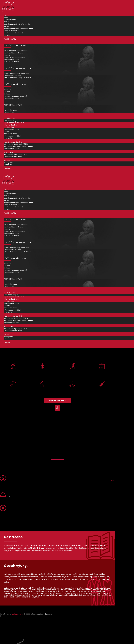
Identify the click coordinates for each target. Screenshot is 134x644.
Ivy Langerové (17, 614)
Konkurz (7, 94)
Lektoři (6, 26)
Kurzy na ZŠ (8, 55)
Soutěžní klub (9, 127)
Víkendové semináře (12, 60)
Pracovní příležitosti (11, 31)
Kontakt (7, 35)
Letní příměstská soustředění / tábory (18, 146)
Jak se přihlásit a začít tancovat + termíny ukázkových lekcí (17, 52)
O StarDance (9, 22)
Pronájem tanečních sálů (13, 33)
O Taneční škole (10, 20)
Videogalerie (8, 163)
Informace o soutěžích (12, 136)
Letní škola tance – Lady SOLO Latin (17, 78)
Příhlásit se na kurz (57, 401)
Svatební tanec (10, 112)
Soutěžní (7, 92)
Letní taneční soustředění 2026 (16, 144)
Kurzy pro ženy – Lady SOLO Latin (16, 73)
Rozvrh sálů (8, 138)
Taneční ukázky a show (13, 157)
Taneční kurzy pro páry (12, 76)
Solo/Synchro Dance (12, 125)
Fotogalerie (8, 165)
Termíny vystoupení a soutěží (15, 96)
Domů (6, 17)
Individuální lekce (10, 110)
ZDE (113, 480)
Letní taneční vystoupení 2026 (15, 154)
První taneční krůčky (11, 62)
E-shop (7, 169)
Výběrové (7, 90)
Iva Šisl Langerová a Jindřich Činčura (18, 24)
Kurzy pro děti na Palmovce (14, 57)
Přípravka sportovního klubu (14, 123)
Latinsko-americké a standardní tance (18, 28)
